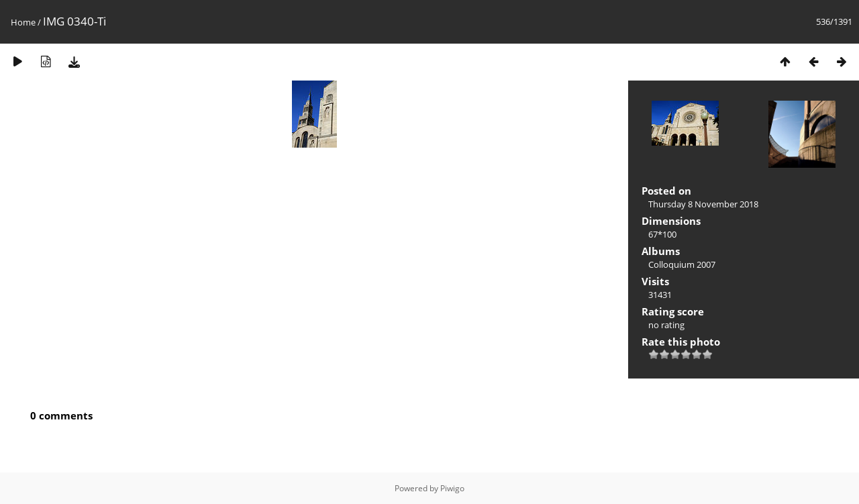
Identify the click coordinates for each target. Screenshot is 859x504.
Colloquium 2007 (682, 264)
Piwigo (452, 488)
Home (23, 22)
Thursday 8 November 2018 (703, 204)
